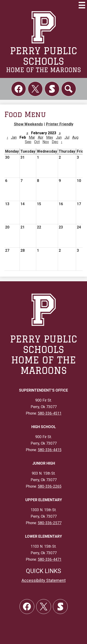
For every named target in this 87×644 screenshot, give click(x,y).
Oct (37, 142)
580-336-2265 (50, 486)
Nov (46, 142)
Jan (14, 137)
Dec (55, 142)
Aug (75, 137)
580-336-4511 (50, 413)
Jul (67, 137)
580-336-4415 (50, 450)
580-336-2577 (50, 523)
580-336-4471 (50, 559)
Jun (59, 137)
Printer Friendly (60, 124)
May (50, 137)
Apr (41, 137)
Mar (32, 137)
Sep (28, 142)
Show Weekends (28, 124)
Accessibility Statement (44, 580)
